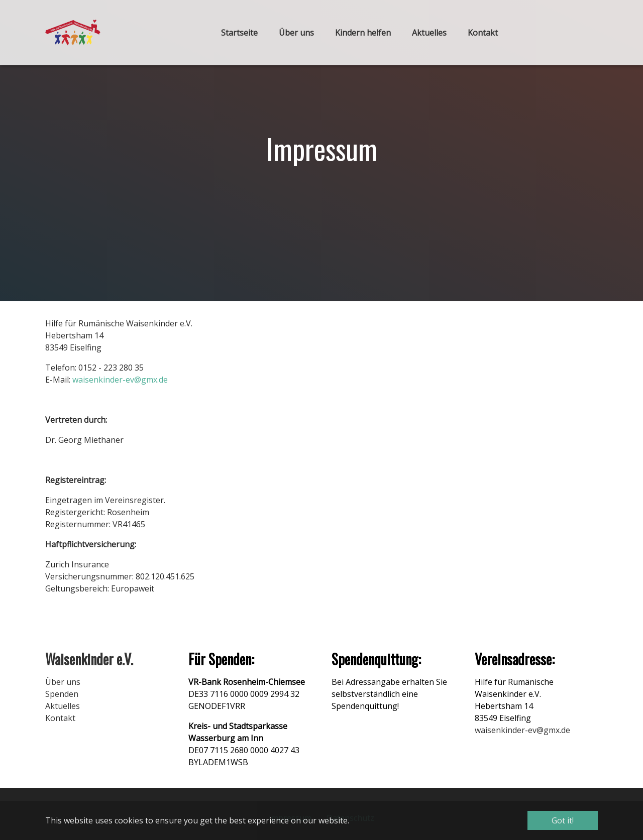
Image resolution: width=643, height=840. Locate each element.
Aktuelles (63, 706)
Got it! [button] (563, 820)
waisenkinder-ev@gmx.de (120, 380)
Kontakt (60, 718)
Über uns (63, 682)
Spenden (62, 694)
